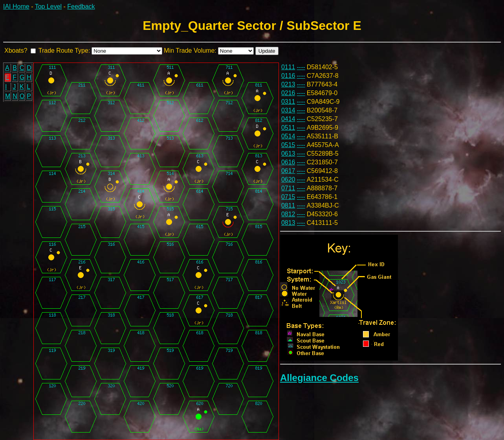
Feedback (81, 6)
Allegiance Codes (319, 378)
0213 (288, 84)
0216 (288, 93)
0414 (288, 119)
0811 (288, 205)
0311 (288, 102)
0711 (288, 188)
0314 (288, 110)
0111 (288, 67)
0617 (288, 171)
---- (301, 67)
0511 (288, 128)
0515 (288, 145)
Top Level (49, 6)
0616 (288, 162)
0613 (288, 154)
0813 (288, 223)
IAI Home (16, 6)
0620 (288, 179)
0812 (288, 214)
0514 (288, 136)
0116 (288, 76)
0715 (288, 197)
